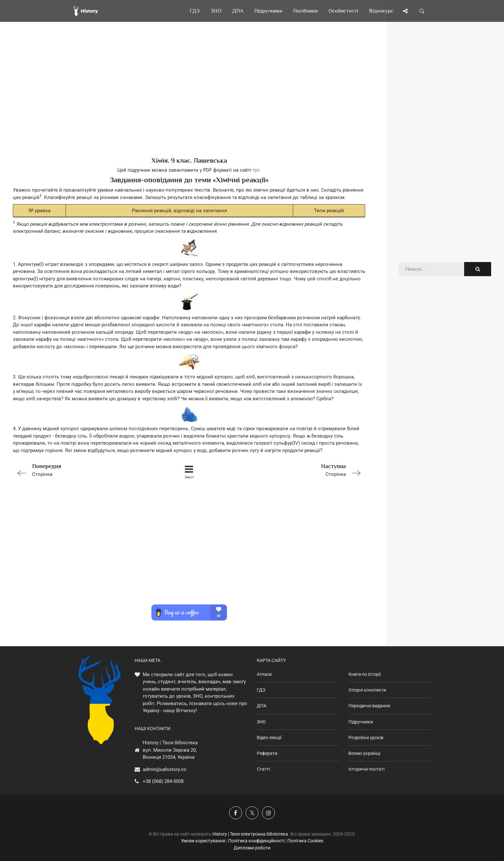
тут (256, 170)
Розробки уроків (366, 738)
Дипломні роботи (252, 848)
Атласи (264, 674)
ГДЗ (261, 690)
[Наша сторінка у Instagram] (268, 813)
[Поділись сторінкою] (405, 11)
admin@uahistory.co (165, 769)
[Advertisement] (189, 100)
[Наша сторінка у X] (252, 813)
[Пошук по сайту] (422, 11)
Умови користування (203, 841)
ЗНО (261, 722)
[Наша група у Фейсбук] (236, 813)
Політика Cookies (305, 841)
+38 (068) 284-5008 (163, 781)
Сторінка (83, 470)
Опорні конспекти (367, 690)
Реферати (267, 753)
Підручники (361, 722)
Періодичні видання (369, 706)
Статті (263, 769)
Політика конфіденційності (256, 841)
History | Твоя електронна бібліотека (250, 834)
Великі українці (364, 753)
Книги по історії (364, 674)
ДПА (262, 706)
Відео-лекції (269, 738)
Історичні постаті (366, 769)
